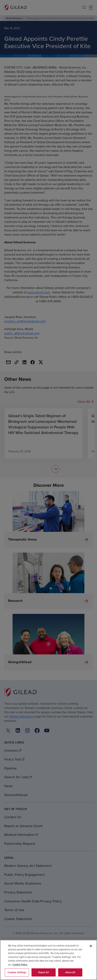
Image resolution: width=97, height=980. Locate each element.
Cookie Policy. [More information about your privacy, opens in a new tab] (20, 965)
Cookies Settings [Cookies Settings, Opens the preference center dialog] (17, 972)
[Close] (91, 946)
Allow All (70, 972)
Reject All (43, 972)
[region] (48, 960)
